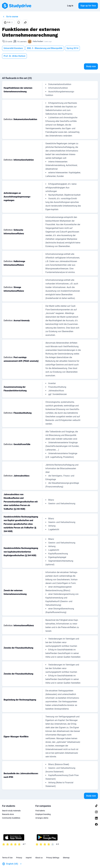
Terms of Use (7, 850)
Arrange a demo (42, 810)
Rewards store (8, 806)
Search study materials (11, 803)
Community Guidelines (11, 810)
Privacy (19, 850)
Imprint (29, 850)
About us (39, 850)
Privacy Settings (53, 850)
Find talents (40, 803)
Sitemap (66, 850)
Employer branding (43, 806)
